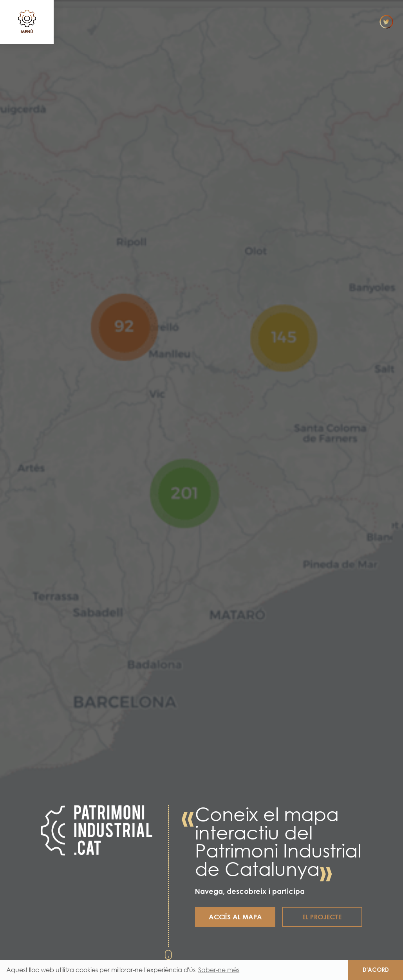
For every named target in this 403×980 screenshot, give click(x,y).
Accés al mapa (235, 917)
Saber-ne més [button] (219, 970)
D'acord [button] (376, 970)
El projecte (322, 917)
